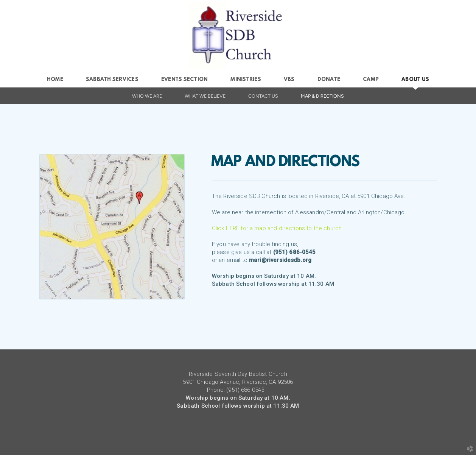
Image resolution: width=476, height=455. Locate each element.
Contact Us (263, 96)
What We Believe (205, 96)
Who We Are (147, 96)
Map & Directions (322, 96)
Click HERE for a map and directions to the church (277, 228)
